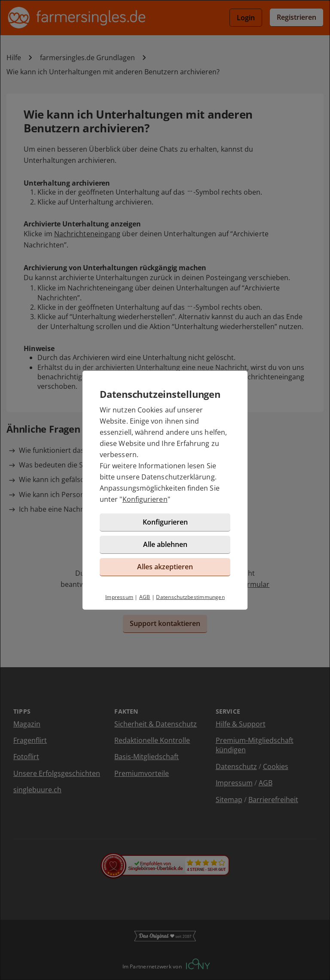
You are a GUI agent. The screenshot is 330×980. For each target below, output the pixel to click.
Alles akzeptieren (165, 567)
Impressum (119, 597)
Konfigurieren (145, 499)
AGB (145, 597)
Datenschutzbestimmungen (190, 597)
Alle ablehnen (165, 544)
